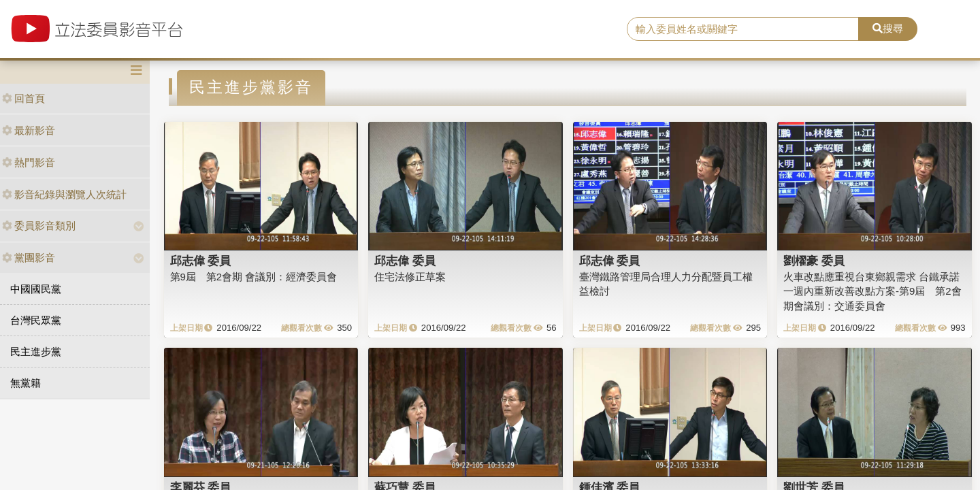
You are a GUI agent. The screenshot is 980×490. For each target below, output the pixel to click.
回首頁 (23, 98)
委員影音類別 (39, 226)
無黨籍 (26, 383)
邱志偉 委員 (201, 261)
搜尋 (888, 28)
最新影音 (29, 130)
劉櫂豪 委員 (814, 261)
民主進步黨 (36, 352)
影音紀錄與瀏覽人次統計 (64, 194)
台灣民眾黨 (36, 320)
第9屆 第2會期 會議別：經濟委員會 (254, 277)
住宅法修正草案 (410, 277)
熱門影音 (29, 162)
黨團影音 (29, 258)
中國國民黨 (36, 289)
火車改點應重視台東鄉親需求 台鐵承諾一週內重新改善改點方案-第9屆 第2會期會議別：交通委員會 (872, 291)
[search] (743, 29)
